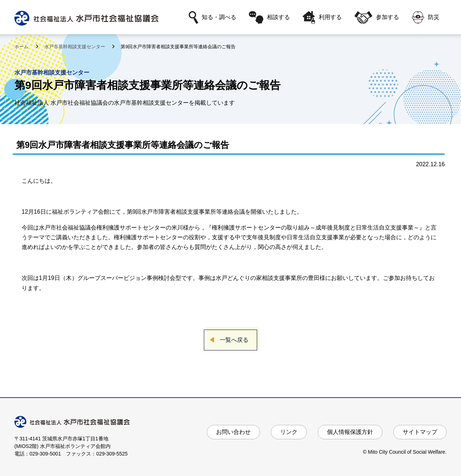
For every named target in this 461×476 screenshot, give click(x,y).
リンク (289, 432)
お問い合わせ (233, 432)
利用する (322, 17)
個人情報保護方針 (350, 432)
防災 (426, 17)
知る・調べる (212, 17)
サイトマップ (420, 432)
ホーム (22, 47)
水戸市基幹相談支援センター (75, 47)
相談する (269, 17)
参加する (377, 17)
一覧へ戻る (234, 340)
